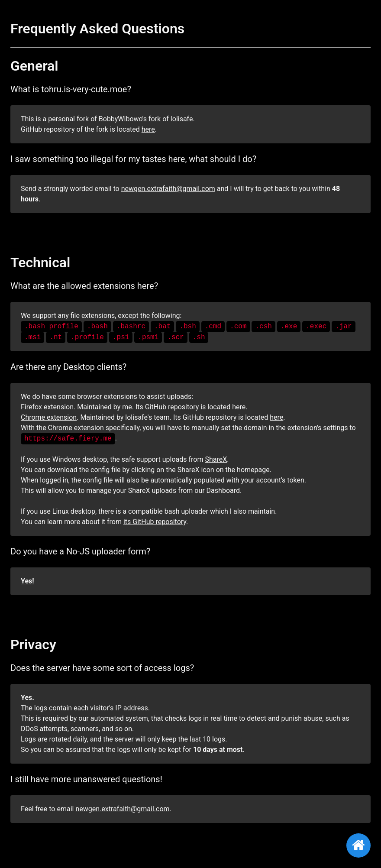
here (148, 129)
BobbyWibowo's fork (130, 119)
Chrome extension (49, 417)
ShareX (216, 459)
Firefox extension (47, 407)
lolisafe (182, 119)
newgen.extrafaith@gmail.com (168, 189)
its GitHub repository (155, 522)
